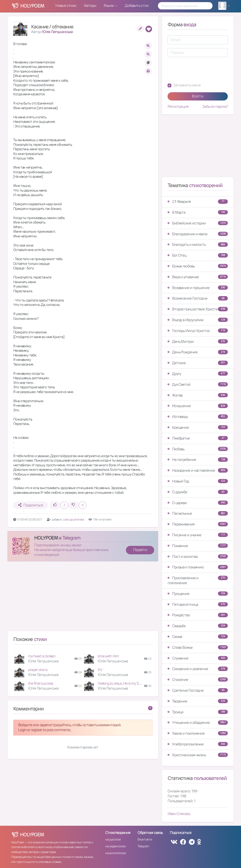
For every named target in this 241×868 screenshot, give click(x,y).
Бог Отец (198, 255)
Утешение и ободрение (198, 723)
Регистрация (178, 107)
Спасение (198, 680)
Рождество (198, 615)
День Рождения (198, 352)
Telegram (143, 846)
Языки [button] (109, 6)
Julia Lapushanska (73, 519)
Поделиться (30, 505)
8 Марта (198, 212)
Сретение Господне (198, 690)
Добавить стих (137, 6)
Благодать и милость (198, 245)
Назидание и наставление (198, 470)
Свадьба (198, 626)
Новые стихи (66, 6)
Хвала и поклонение (198, 733)
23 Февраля (198, 202)
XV (100, 670)
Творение (198, 701)
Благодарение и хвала (198, 234)
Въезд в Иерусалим (198, 320)
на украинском (115, 846)
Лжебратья (198, 438)
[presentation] (203, 70)
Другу (198, 374)
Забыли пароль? (215, 107)
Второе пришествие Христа (198, 309)
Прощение (198, 594)
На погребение (198, 460)
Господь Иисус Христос (198, 331)
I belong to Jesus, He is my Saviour (123, 683)
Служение (198, 658)
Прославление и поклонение (198, 580)
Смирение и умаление (198, 669)
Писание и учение (198, 535)
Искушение (198, 406)
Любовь (198, 449)
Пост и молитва (198, 557)
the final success (41, 683)
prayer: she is (38, 670)
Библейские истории (198, 223)
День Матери (198, 341)
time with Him (108, 656)
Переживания (198, 524)
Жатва (198, 395)
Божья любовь (198, 266)
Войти (198, 96)
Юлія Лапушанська (57, 32)
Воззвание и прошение (198, 288)
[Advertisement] (83, 598)
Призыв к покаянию (198, 567)
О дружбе (198, 492)
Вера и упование (198, 277)
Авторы (90, 6)
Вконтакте (145, 839)
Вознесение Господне (198, 298)
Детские (198, 363)
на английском (115, 853)
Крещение (198, 427)
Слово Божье (198, 647)
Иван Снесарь (179, 814)
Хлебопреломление (198, 744)
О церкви (198, 503)
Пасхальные (198, 513)
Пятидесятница (198, 604)
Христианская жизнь (198, 755)
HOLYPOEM (46, 538)
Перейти (140, 550)
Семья (198, 637)
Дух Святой (198, 384)
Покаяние (198, 546)
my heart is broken (42, 656)
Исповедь (198, 417)
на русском (113, 839)
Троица (198, 712)
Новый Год (198, 481)
